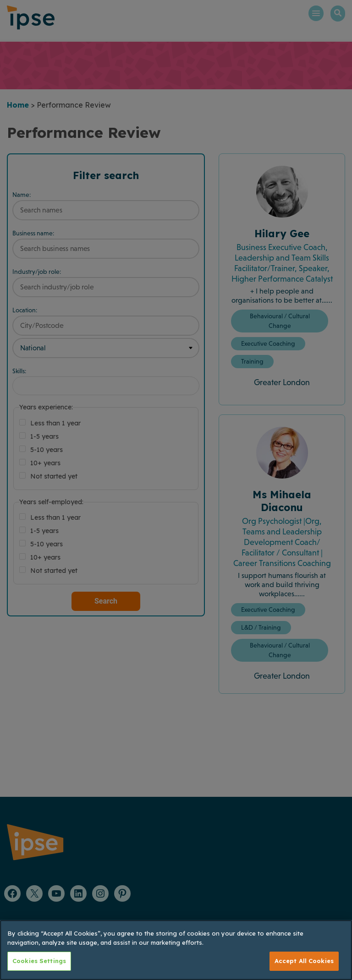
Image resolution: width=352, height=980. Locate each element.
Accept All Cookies (304, 961)
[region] (176, 950)
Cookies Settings (39, 961)
